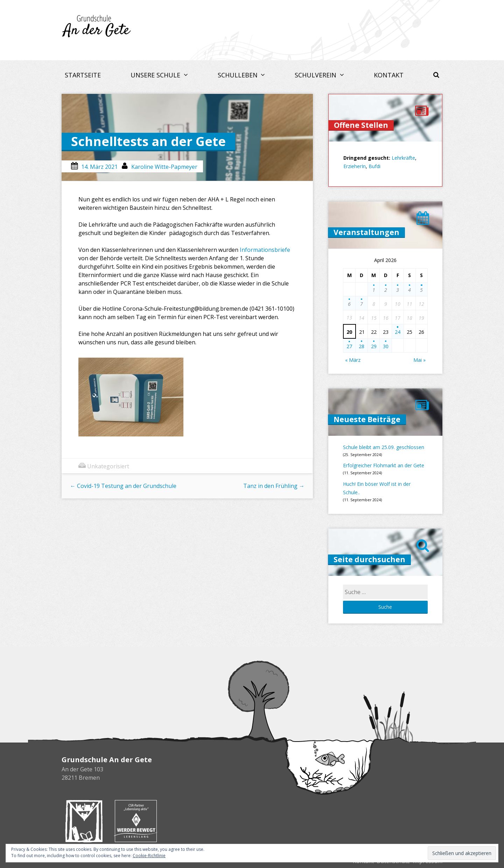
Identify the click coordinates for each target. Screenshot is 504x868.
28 (362, 346)
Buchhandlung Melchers (84, 821)
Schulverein (316, 75)
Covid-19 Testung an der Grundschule (123, 486)
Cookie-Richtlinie (149, 856)
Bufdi (374, 166)
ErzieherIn (355, 166)
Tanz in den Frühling (274, 486)
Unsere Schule (156, 75)
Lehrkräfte (403, 158)
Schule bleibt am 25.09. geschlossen (384, 447)
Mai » (419, 360)
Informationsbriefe (265, 250)
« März (353, 360)
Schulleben (239, 75)
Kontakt (389, 75)
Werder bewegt (136, 821)
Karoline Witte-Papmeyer (164, 167)
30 (386, 346)
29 (374, 346)
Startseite (83, 75)
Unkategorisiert (108, 466)
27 (349, 346)
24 (398, 332)
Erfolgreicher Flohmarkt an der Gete (384, 465)
